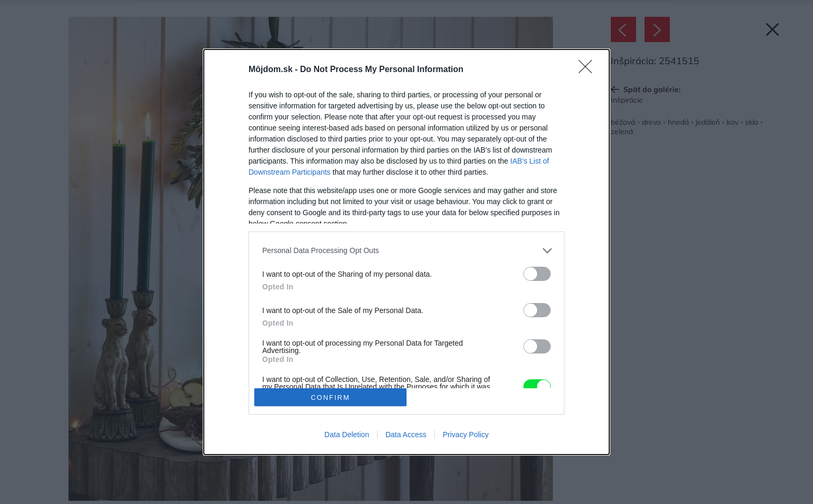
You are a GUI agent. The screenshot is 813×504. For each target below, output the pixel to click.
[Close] (589, 70)
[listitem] (406, 251)
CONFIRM (330, 397)
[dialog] (406, 252)
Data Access (406, 435)
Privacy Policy (466, 435)
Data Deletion (347, 435)
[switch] (537, 274)
